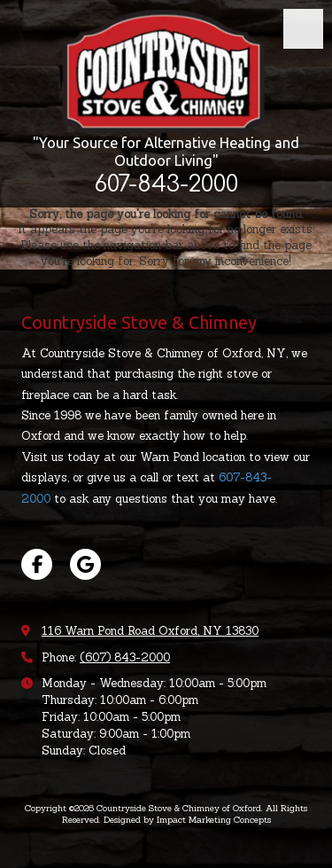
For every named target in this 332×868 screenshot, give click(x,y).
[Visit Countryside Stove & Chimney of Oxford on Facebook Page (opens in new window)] (37, 564)
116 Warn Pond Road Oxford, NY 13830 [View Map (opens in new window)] (150, 631)
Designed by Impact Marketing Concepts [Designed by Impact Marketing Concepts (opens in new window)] (187, 820)
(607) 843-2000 (125, 657)
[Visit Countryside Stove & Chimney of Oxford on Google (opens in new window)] (85, 564)
